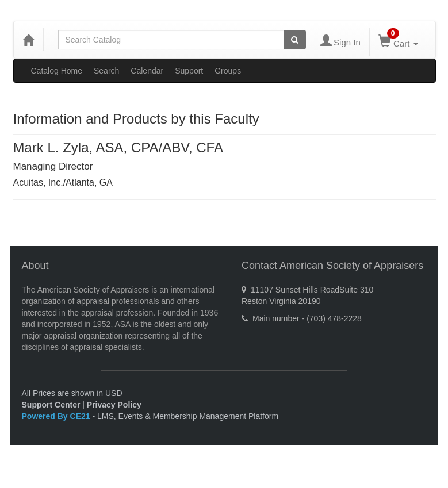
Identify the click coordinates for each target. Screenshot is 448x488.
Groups (228, 71)
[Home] (28, 40)
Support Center (51, 405)
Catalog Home (57, 71)
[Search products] (295, 40)
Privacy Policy (114, 405)
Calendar (147, 71)
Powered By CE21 (57, 416)
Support (189, 71)
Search (106, 71)
